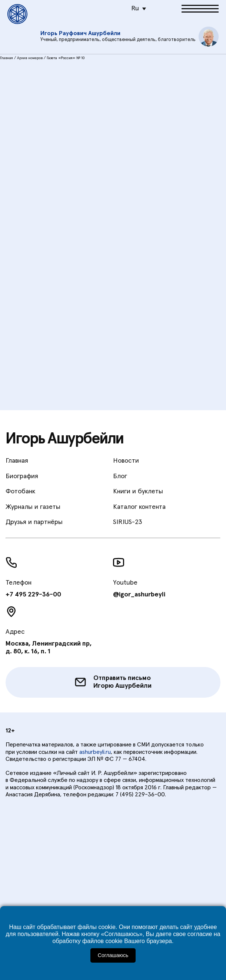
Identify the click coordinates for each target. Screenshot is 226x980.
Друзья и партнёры (34, 522)
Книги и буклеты (138, 491)
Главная (6, 58)
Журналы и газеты (33, 507)
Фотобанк (20, 491)
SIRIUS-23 (127, 522)
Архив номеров (30, 58)
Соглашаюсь (113, 955)
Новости (126, 461)
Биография (22, 476)
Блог (120, 476)
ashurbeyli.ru (95, 752)
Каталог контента (139, 507)
